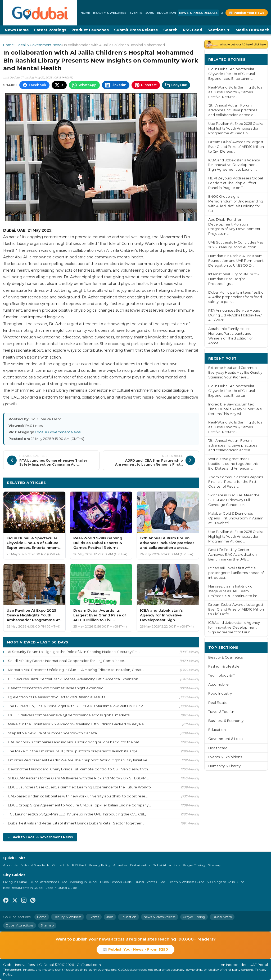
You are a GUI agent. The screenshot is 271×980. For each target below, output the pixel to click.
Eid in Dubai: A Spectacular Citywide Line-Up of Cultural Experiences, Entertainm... (232, 74)
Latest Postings (50, 30)
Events (136, 13)
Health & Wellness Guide (186, 882)
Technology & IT (222, 675)
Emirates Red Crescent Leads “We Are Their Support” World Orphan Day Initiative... (79, 760)
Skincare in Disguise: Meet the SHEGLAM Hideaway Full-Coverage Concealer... (234, 500)
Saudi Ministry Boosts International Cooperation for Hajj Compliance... (67, 661)
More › (258, 59)
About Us (10, 865)
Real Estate (218, 703)
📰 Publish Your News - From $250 (135, 949)
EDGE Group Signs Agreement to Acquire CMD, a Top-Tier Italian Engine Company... (79, 805)
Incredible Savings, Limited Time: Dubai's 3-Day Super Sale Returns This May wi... (235, 409)
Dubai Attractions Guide (48, 882)
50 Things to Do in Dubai (226, 882)
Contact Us (61, 865)
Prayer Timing (194, 865)
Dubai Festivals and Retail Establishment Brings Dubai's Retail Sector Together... (76, 823)
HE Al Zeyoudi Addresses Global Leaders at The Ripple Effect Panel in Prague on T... (236, 183)
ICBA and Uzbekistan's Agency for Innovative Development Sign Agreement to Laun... (234, 627)
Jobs (150, 13)
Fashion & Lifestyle (224, 666)
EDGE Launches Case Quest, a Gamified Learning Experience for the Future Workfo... (81, 787)
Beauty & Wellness (110, 13)
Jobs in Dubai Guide (61, 888)
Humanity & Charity (224, 766)
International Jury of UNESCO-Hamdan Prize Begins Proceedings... (234, 279)
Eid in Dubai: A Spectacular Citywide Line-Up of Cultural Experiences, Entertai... (232, 391)
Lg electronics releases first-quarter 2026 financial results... (58, 697)
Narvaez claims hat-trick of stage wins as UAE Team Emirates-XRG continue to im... (234, 591)
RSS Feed (193, 30)
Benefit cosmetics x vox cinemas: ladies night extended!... (57, 688)
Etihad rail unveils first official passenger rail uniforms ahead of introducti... (236, 573)
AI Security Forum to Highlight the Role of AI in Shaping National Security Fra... (74, 652)
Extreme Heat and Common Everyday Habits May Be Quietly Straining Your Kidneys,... (235, 372)
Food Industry (220, 693)
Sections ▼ (219, 30)
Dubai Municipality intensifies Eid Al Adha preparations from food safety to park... (236, 297)
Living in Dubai (15, 882)
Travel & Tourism (222, 712)
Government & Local (226, 739)
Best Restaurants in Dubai (23, 888)
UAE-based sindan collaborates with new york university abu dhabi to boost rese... (78, 796)
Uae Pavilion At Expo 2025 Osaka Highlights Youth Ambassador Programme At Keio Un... (236, 128)
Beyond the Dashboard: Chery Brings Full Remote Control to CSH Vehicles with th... (79, 769)
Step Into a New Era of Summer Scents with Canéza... (54, 733)
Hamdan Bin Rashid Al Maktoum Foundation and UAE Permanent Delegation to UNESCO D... (236, 261)
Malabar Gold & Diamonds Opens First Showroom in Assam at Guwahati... (236, 518)
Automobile (218, 684)
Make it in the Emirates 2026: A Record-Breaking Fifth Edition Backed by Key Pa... (77, 724)
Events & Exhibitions (225, 757)
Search (170, 30)
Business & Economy (226, 721)
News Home (17, 30)
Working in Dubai (83, 882)
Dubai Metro (140, 865)
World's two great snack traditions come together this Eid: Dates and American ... (233, 464)
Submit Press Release (136, 30)
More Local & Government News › (162, 482)
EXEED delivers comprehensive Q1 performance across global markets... (70, 715)
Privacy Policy (100, 865)
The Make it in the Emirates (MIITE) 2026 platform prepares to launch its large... (74, 751)
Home (85, 13)
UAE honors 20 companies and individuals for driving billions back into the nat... (75, 742)
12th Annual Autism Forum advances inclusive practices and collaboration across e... (233, 110)
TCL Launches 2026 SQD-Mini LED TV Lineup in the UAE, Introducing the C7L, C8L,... (78, 814)
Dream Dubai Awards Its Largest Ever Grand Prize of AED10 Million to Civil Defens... (236, 147)
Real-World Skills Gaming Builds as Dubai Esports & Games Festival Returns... (235, 92)
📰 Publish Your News (247, 13)
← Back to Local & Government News (40, 837)
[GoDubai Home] (40, 13)
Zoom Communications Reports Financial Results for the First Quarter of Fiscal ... (236, 482)
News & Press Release (198, 13)
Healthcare (218, 748)
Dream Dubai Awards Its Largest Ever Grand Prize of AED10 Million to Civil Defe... (236, 609)
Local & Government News (39, 45)
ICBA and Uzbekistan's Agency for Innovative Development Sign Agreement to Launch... (234, 165)
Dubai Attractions (166, 865)
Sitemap (214, 865)
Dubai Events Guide (150, 882)
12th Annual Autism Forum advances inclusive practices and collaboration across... (233, 445)
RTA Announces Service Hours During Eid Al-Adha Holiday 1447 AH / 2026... (235, 315)
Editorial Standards (35, 865)
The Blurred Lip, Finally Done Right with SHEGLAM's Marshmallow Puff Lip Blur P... (77, 706)
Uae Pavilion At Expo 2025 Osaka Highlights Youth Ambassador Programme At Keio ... (236, 537)
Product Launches (90, 30)
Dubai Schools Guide (116, 882)
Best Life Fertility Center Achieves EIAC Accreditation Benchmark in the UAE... (232, 555)
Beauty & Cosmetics (225, 657)
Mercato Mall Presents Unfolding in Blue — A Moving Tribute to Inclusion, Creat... (76, 670)
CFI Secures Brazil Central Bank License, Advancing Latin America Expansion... (74, 679)
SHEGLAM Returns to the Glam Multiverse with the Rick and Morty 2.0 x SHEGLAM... (78, 778)
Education (167, 13)
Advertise (120, 865)
